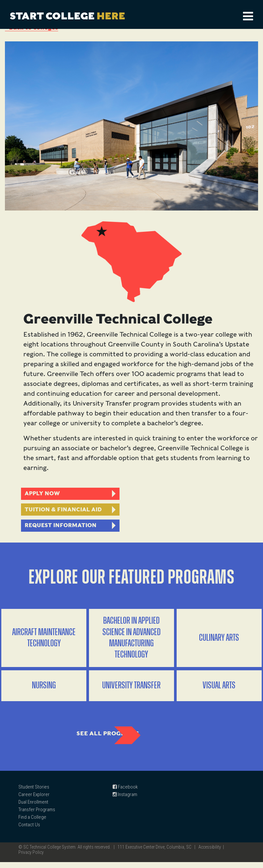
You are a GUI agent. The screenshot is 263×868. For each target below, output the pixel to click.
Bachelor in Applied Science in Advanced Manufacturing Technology (131, 641)
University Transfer (131, 689)
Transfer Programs (37, 815)
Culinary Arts (219, 641)
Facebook (125, 793)
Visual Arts (219, 689)
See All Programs (92, 738)
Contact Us (29, 831)
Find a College (32, 823)
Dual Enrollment (33, 808)
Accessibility (210, 853)
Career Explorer (34, 800)
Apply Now (43, 494)
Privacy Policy (31, 858)
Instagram (125, 800)
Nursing (44, 689)
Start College (67, 16)
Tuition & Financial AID (65, 511)
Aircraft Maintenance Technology (44, 641)
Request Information (62, 528)
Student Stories (34, 793)
